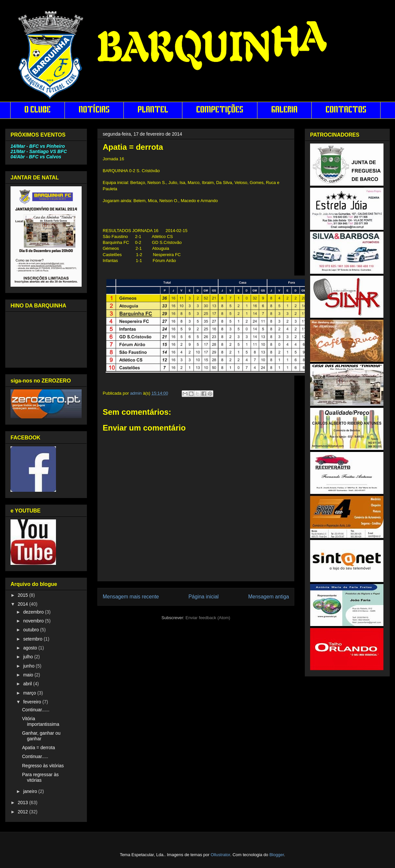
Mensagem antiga (269, 597)
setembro (33, 639)
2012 (24, 812)
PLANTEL (153, 110)
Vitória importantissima (41, 721)
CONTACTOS (346, 110)
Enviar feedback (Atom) (208, 618)
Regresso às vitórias (43, 766)
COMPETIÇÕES (220, 110)
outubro (31, 630)
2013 (24, 802)
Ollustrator (220, 855)
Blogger (276, 855)
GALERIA (284, 110)
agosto (31, 648)
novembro (34, 621)
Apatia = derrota (39, 748)
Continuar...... (36, 710)
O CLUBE (38, 110)
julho (28, 657)
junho (29, 666)
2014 (24, 604)
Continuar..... (35, 756)
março (30, 693)
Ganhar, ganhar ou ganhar (41, 736)
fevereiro (33, 702)
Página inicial (203, 597)
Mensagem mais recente (131, 597)
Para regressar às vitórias (40, 777)
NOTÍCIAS (94, 110)
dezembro (34, 612)
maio (29, 675)
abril (28, 684)
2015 (24, 595)
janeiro (31, 791)
